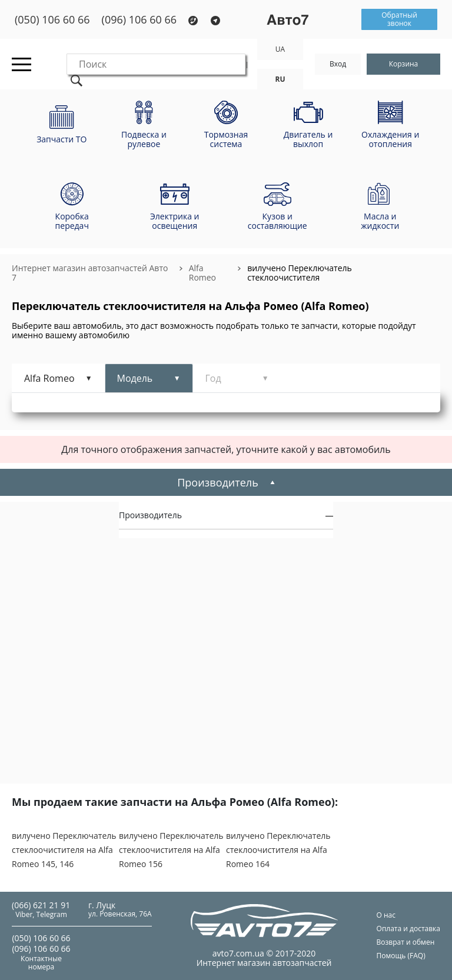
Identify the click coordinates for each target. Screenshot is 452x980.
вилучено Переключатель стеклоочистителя (300, 273)
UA (280, 49)
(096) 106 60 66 (139, 20)
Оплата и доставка (408, 929)
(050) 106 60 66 (52, 20)
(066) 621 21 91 (41, 905)
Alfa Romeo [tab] (49, 378)
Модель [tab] (135, 378)
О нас (386, 915)
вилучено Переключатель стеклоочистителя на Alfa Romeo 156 (171, 850)
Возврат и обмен (406, 942)
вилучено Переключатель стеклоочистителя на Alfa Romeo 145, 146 (64, 850)
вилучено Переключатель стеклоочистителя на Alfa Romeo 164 (278, 850)
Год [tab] (213, 378)
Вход (338, 64)
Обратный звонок (399, 19)
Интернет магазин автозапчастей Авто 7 (90, 273)
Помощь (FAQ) (401, 956)
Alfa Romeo (202, 273)
